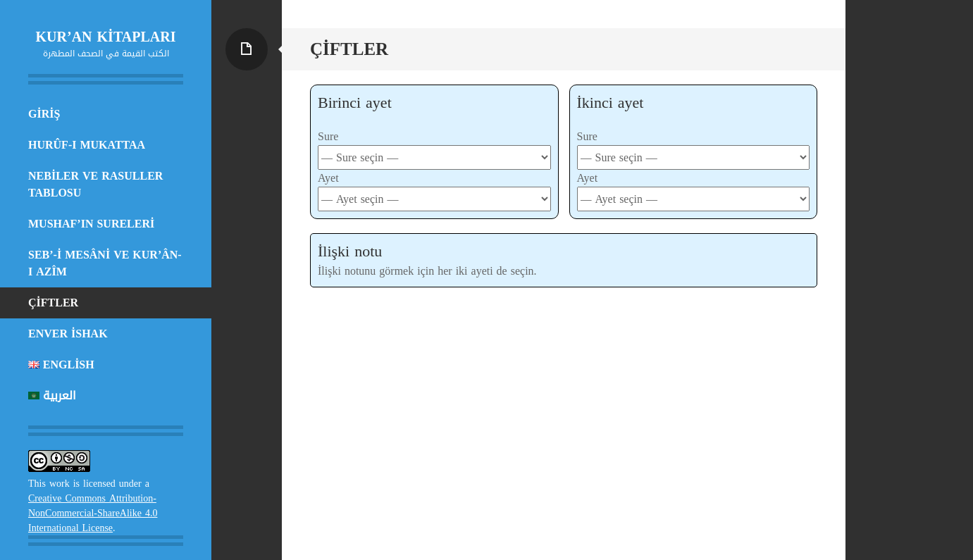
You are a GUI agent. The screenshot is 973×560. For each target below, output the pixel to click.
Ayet (328, 178)
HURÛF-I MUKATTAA (87, 145)
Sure (328, 136)
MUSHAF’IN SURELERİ (91, 224)
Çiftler (53, 303)
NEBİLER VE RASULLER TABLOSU (95, 184)
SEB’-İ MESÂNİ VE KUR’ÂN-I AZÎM (105, 263)
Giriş (44, 114)
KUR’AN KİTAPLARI (106, 37)
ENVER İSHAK (68, 334)
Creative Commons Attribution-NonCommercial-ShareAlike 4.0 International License (93, 513)
